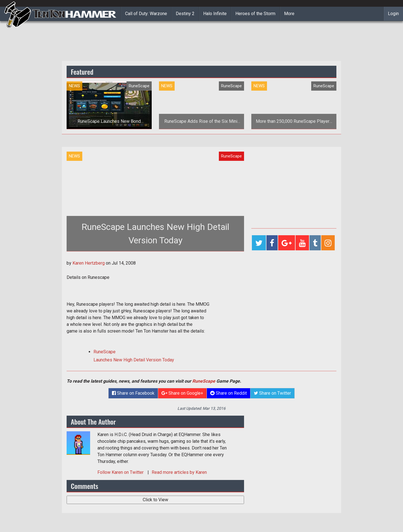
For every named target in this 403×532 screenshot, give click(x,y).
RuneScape (204, 381)
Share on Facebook (133, 393)
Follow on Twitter (121, 472)
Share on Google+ (182, 393)
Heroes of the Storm (255, 14)
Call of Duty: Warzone (146, 14)
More (289, 14)
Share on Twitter (272, 393)
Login (393, 14)
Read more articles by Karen (179, 472)
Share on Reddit (229, 393)
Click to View (155, 500)
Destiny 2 (185, 14)
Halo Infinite (215, 14)
